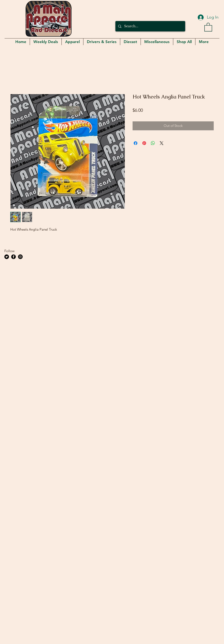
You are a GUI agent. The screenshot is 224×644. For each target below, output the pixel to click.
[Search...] (150, 26)
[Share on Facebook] (136, 143)
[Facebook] (13, 257)
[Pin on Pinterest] (144, 143)
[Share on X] (162, 143)
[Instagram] (20, 257)
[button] (208, 27)
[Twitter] (7, 257)
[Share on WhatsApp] (153, 143)
